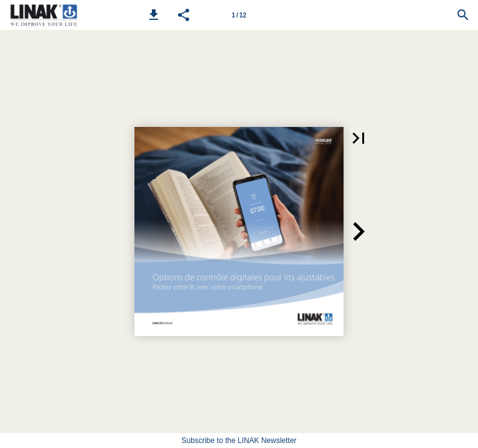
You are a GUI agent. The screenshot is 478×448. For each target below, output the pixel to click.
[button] (154, 15)
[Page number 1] (239, 15)
